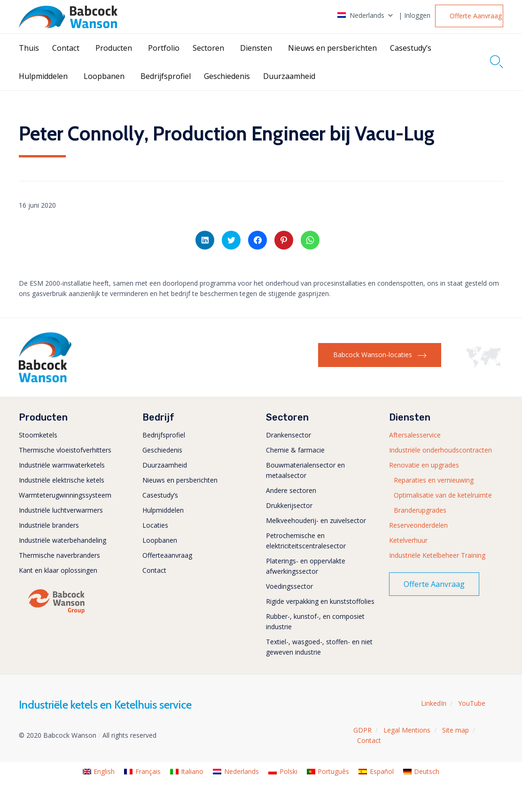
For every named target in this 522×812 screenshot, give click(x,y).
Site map (456, 730)
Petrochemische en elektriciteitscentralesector (306, 541)
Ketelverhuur (408, 540)
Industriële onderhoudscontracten (440, 450)
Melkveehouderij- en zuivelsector (316, 520)
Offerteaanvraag (167, 555)
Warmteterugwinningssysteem (65, 495)
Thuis (29, 48)
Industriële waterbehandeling (62, 540)
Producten (114, 48)
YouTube (472, 703)
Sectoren (208, 48)
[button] (469, 16)
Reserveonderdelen (418, 525)
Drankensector (288, 435)
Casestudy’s (411, 48)
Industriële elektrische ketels (62, 480)
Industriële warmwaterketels (62, 465)
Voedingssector (289, 586)
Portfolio (164, 48)
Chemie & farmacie (295, 450)
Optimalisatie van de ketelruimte (443, 495)
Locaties (155, 525)
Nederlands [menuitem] (242, 771)
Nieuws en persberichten (332, 48)
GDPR (362, 730)
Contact (66, 48)
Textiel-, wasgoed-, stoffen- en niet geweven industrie (319, 647)
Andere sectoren (291, 490)
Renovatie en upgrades (424, 465)
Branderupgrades (420, 510)
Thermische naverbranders (59, 555)
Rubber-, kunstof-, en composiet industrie (315, 621)
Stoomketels (38, 435)
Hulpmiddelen (43, 76)
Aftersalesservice (415, 435)
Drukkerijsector (289, 505)
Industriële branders (49, 525)
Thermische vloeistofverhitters (65, 450)
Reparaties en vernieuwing (434, 480)
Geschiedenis (227, 76)
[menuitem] (99, 772)
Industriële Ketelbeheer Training (437, 555)
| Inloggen (414, 16)
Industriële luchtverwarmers (61, 510)
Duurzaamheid (289, 76)
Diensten (256, 48)
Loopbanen (104, 76)
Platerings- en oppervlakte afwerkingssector (306, 566)
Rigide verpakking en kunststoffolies (320, 601)
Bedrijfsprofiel (166, 76)
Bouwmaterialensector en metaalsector (305, 470)
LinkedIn (434, 703)
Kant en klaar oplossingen (58, 570)
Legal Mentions (407, 730)
